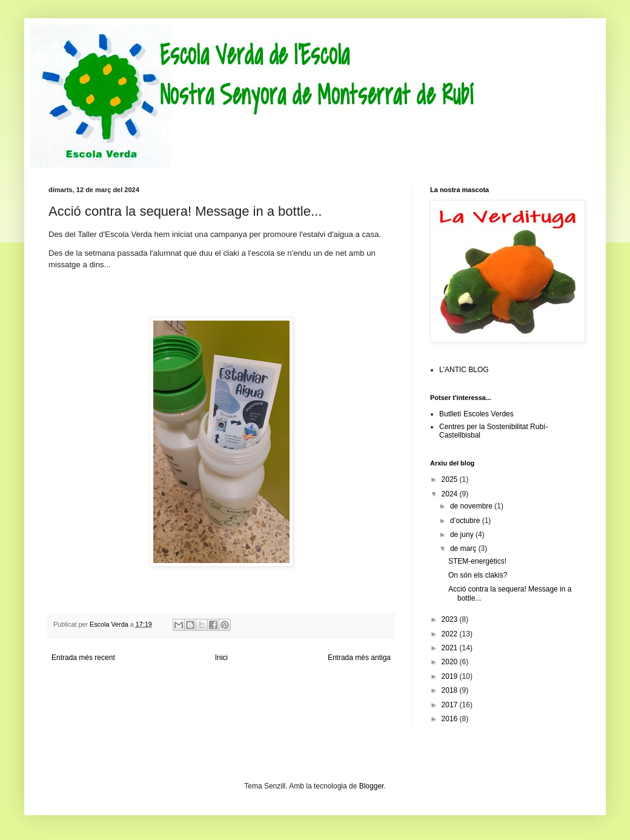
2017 (451, 705)
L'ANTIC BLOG (464, 370)
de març (464, 548)
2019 (451, 676)
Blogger (372, 786)
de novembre (472, 506)
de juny (463, 535)
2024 (451, 494)
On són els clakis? (478, 575)
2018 (451, 690)
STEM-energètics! (477, 561)
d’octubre (466, 521)
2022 (451, 634)
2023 (451, 619)
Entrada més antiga (359, 658)
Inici (221, 658)
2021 (451, 648)
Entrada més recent (83, 658)
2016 (451, 719)
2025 (451, 479)
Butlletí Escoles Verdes (476, 414)
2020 (451, 662)
